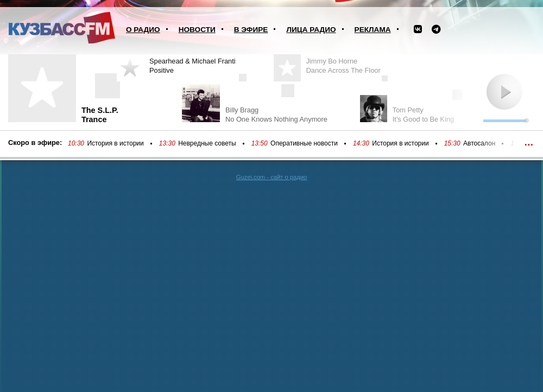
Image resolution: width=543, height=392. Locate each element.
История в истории (115, 143)
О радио (143, 30)
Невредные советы (207, 143)
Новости (197, 30)
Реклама (373, 30)
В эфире (251, 30)
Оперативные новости (304, 143)
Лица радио (311, 30)
